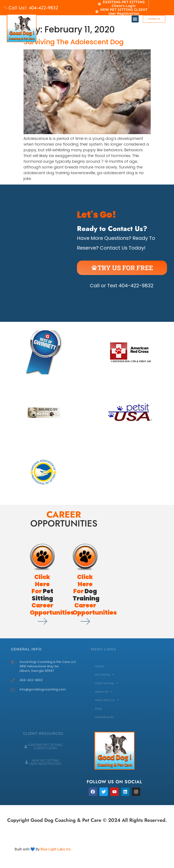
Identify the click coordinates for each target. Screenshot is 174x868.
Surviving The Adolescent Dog (74, 42)
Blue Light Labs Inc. (56, 849)
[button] (135, 19)
